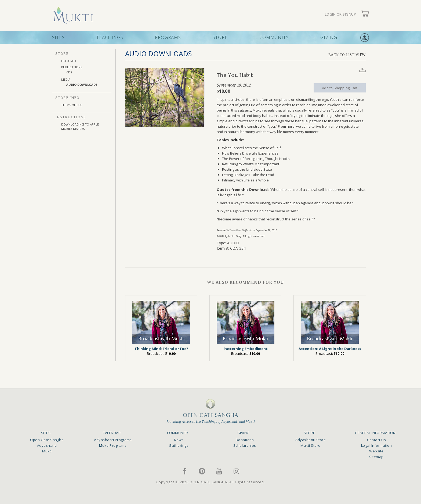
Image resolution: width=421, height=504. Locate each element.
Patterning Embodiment (246, 349)
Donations (245, 440)
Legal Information (377, 445)
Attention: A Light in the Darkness (330, 349)
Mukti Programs (113, 445)
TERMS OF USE (72, 105)
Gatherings (179, 445)
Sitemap (376, 457)
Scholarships (245, 445)
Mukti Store (311, 445)
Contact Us (376, 440)
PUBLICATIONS (72, 67)
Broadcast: (161, 353)
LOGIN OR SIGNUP (341, 14)
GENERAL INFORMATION (375, 433)
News (179, 440)
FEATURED (69, 61)
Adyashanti (47, 445)
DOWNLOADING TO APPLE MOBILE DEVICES (80, 126)
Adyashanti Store (311, 440)
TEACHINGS (110, 37)
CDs (69, 72)
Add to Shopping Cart (340, 88)
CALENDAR (112, 433)
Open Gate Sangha (47, 440)
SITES (58, 37)
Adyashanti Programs (113, 440)
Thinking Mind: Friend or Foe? (161, 349)
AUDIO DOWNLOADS (82, 85)
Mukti (47, 451)
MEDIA (66, 79)
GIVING (329, 37)
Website (376, 451)
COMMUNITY (274, 37)
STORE (220, 37)
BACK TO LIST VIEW (347, 55)
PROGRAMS (168, 37)
